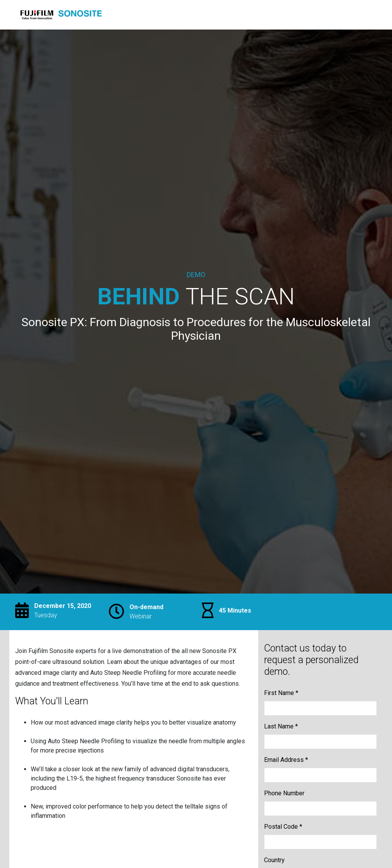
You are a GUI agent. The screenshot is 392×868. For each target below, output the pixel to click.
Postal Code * (283, 827)
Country (274, 860)
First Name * (281, 693)
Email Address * (286, 760)
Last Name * (281, 726)
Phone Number (284, 793)
